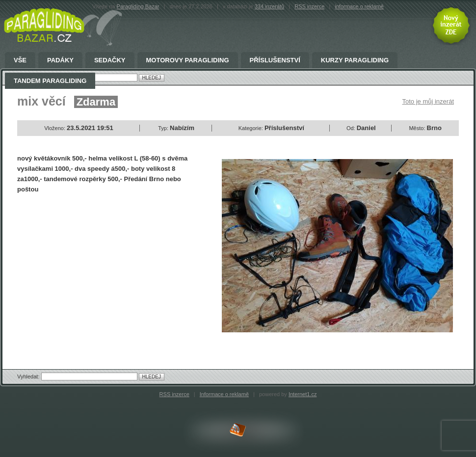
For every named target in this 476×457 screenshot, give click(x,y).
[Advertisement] (100, 273)
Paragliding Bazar (138, 6)
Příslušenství (275, 60)
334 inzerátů (270, 6)
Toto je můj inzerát (428, 101)
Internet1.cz (303, 394)
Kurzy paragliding (355, 60)
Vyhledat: (29, 376)
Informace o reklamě (224, 394)
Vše (20, 60)
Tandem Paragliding (50, 81)
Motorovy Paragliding (188, 60)
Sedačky (110, 60)
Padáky (60, 60)
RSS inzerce (309, 6)
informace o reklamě (359, 6)
